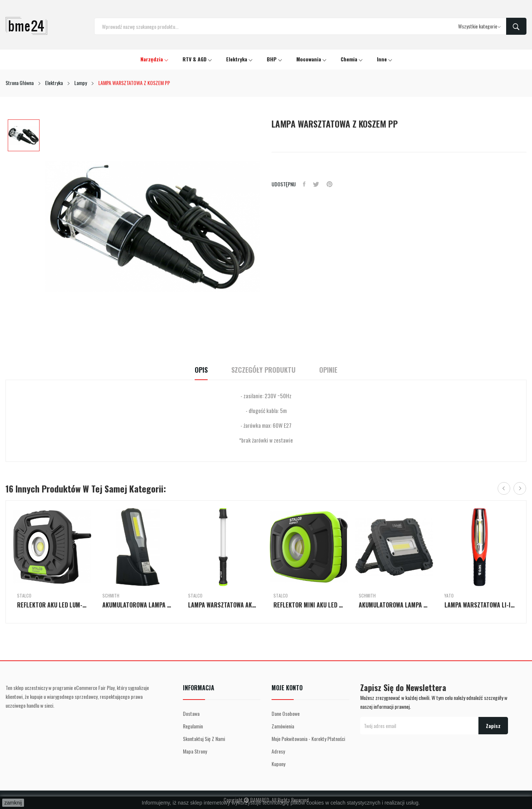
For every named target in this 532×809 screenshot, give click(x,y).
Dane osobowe (286, 713)
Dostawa (191, 713)
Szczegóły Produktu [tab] (263, 370)
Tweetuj (316, 184)
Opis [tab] (201, 370)
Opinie (328, 370)
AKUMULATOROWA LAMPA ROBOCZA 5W (138, 605)
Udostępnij (304, 184)
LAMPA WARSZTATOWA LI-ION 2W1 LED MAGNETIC (480, 605)
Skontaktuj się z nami (204, 739)
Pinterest (330, 184)
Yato (449, 596)
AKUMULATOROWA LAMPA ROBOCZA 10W (394, 605)
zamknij (13, 803)
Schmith (111, 596)
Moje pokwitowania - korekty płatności (308, 739)
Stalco (24, 596)
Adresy (278, 751)
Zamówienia (283, 726)
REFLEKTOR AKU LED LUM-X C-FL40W (52, 605)
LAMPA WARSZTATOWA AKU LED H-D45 (223, 605)
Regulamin (193, 726)
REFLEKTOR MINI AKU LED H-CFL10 (309, 605)
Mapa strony (195, 751)
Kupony (278, 764)
